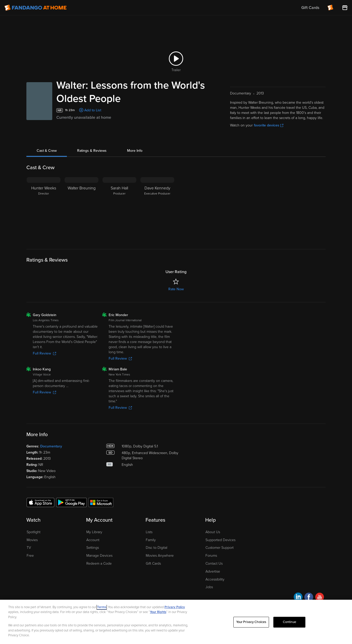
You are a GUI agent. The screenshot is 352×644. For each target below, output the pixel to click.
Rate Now (176, 289)
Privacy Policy (175, 607)
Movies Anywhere (160, 556)
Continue (289, 622)
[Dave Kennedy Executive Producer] (157, 209)
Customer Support (220, 548)
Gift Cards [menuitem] (310, 8)
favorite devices (269, 125)
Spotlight (34, 532)
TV (29, 548)
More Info (135, 151)
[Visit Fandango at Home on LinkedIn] (298, 598)
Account (93, 540)
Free (30, 556)
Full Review (44, 353)
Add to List (93, 110)
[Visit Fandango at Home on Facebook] (309, 598)
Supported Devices (220, 540)
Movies (32, 540)
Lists (149, 532)
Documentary (51, 446)
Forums (211, 556)
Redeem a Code (99, 563)
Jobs (209, 587)
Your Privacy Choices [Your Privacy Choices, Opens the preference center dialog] (251, 622)
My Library (94, 532)
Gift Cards (153, 563)
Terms (102, 607)
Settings (93, 548)
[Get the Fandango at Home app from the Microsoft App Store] (101, 502)
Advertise (213, 571)
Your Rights (158, 612)
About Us (213, 532)
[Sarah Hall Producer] (119, 209)
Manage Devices (99, 556)
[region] (176, 622)
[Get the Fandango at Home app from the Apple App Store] (40, 502)
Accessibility (215, 579)
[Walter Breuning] (81, 209)
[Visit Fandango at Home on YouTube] (320, 598)
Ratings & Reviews (92, 151)
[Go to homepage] (35, 8)
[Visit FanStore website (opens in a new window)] (345, 8)
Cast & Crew (47, 151)
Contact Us (214, 563)
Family (151, 540)
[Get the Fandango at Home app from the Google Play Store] (71, 502)
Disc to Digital (157, 548)
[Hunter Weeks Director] (44, 209)
